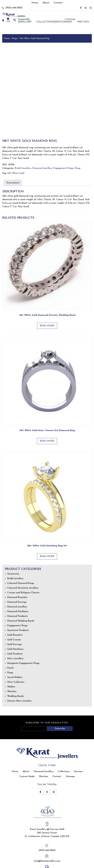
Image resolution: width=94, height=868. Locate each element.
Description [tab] (13, 161)
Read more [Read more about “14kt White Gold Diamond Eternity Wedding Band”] (47, 304)
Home (7, 38)
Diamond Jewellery (42, 146)
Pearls (10, 646)
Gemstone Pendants (18, 608)
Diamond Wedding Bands (21, 599)
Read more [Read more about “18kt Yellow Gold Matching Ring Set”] (47, 534)
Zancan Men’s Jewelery (19, 679)
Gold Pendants (15, 632)
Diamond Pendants (17, 594)
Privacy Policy (69, 865)
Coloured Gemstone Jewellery (23, 566)
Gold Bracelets (15, 613)
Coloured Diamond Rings (21, 561)
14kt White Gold (16, 151)
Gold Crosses (14, 618)
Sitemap (70, 754)
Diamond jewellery (25, 21)
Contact (57, 754)
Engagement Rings (63, 146)
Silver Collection (16, 660)
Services (59, 22)
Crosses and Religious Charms (23, 570)
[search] (15, 20)
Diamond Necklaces (18, 589)
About (26, 749)
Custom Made (70, 21)
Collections (45, 22)
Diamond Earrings (17, 580)
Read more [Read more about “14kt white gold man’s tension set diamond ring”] (47, 419)
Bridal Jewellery (23, 146)
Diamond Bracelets (17, 575)
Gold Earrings (14, 622)
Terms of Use (85, 865)
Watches (83, 22)
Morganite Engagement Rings (23, 641)
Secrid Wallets (15, 655)
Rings (15, 38)
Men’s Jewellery (15, 636)
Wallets (11, 665)
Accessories (13, 552)
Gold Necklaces (15, 627)
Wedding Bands (15, 674)
